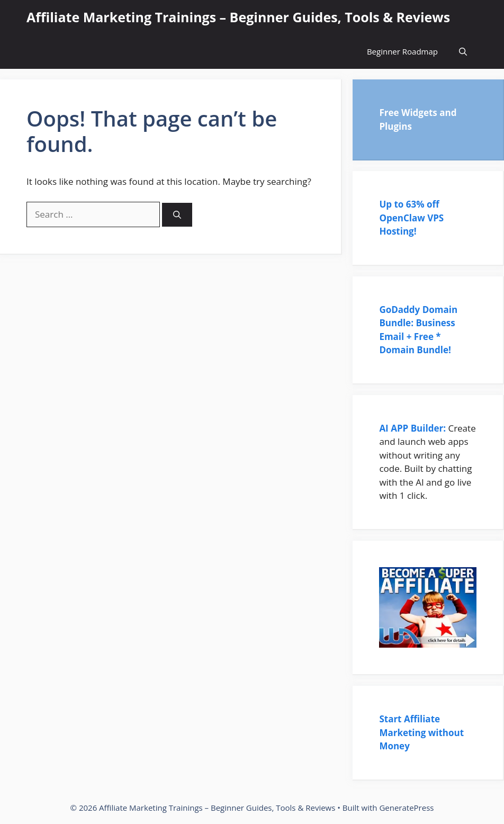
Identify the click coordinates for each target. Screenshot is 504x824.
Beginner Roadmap (402, 51)
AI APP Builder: (412, 428)
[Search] (177, 215)
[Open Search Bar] (463, 52)
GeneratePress (406, 808)
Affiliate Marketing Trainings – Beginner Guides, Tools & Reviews (238, 17)
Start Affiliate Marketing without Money (421, 732)
